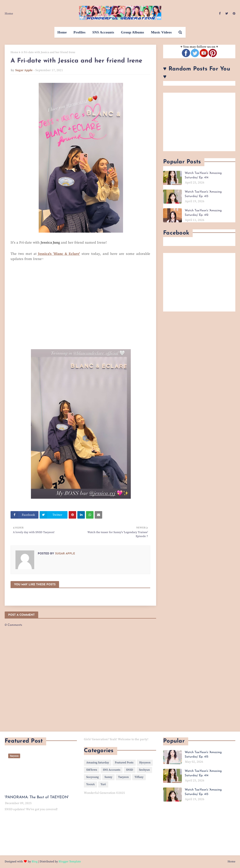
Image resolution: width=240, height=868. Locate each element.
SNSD (130, 770)
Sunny (108, 777)
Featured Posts (124, 763)
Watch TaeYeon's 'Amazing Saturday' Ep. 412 (203, 213)
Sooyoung (92, 777)
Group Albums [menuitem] (133, 32)
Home (9, 14)
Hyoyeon (145, 763)
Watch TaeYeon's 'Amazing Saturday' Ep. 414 (203, 175)
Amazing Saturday (98, 763)
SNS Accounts (112, 770)
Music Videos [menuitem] (161, 32)
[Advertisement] (199, 122)
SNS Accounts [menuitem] (103, 32)
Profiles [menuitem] (80, 32)
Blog (35, 862)
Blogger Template (70, 862)
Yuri (103, 784)
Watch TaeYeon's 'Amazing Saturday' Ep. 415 (203, 755)
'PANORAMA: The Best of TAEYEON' (37, 797)
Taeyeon (123, 777)
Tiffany (139, 777)
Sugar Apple (24, 70)
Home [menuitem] (62, 32)
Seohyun (144, 770)
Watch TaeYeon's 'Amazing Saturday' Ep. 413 (203, 194)
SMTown (92, 770)
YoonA (90, 784)
